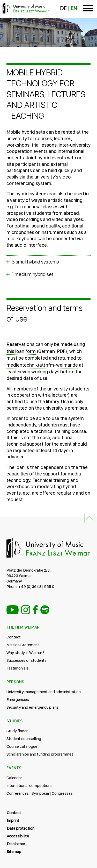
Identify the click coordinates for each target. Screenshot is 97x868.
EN (74, 8)
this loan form (21, 351)
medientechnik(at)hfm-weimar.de (42, 365)
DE (63, 8)
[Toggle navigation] (88, 9)
